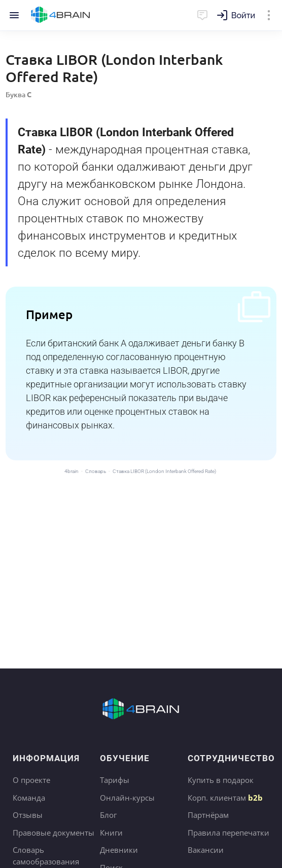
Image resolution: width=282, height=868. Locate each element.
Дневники (119, 850)
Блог (108, 815)
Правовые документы (54, 833)
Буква (19, 94)
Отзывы (28, 815)
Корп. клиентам (225, 798)
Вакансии (206, 850)
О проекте (31, 780)
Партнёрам (208, 815)
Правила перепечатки (228, 833)
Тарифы (115, 780)
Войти (243, 15)
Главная (61, 15)
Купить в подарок (221, 780)
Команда (29, 798)
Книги (111, 833)
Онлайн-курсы (127, 798)
